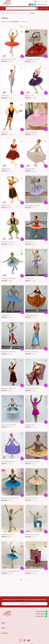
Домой (3, 13)
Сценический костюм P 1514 (32, 388)
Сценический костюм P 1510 (9, 352)
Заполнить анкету (25, 604)
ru (46, 2)
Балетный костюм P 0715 (8, 535)
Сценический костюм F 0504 (32, 206)
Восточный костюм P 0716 (32, 535)
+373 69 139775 (40, 617)
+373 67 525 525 (41, 5)
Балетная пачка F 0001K (31, 132)
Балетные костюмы (23, 13)
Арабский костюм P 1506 (8, 242)
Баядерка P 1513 (29, 279)
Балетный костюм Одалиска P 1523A (11, 571)
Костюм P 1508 (29, 242)
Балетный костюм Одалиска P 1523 (10, 498)
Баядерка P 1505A (6, 206)
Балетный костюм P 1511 (32, 315)
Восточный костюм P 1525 (32, 571)
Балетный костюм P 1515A (8, 462)
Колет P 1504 (5, 132)
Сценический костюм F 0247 (9, 279)
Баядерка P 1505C (30, 425)
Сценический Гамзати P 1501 (9, 59)
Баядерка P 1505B (30, 169)
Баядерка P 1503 (29, 96)
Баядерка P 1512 (6, 315)
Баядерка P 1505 (6, 169)
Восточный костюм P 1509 (32, 352)
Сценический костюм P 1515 (9, 388)
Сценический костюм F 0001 (32, 59)
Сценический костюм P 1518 (9, 425)
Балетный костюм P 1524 (32, 498)
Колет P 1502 (5, 96)
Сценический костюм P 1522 (32, 462)
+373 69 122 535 (40, 614)
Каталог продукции (11, 13)
